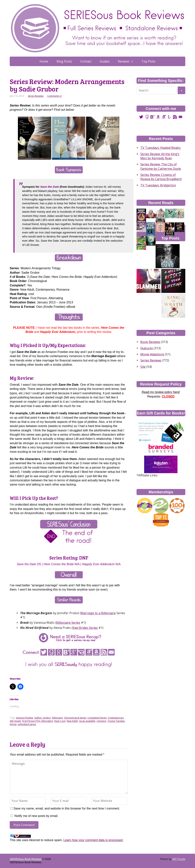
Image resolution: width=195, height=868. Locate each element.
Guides (105, 61)
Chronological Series (75, 718)
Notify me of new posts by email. (36, 816)
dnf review (15, 721)
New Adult (72, 721)
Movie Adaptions (152, 354)
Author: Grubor (43, 718)
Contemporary (116, 718)
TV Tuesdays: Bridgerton (158, 185)
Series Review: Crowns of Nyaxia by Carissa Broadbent (161, 177)
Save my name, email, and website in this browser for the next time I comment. (67, 808)
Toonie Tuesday (116, 721)
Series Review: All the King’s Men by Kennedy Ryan (160, 156)
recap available (87, 721)
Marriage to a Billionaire (98, 613)
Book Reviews (150, 342)
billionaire (57, 718)
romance (101, 721)
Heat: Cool (60, 721)
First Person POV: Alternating (38, 721)
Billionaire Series (68, 623)
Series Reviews (36, 96)
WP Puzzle (179, 859)
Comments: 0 (54, 96)
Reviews (124, 61)
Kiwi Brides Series (85, 628)
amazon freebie (25, 718)
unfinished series (27, 724)
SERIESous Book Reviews (26, 859)
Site (143, 367)
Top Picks (148, 61)
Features (147, 348)
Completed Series (97, 718)
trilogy (13, 724)
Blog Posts (64, 61)
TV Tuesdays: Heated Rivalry (161, 148)
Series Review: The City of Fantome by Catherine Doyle (161, 166)
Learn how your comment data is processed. (93, 840)
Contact (86, 61)
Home (44, 61)
